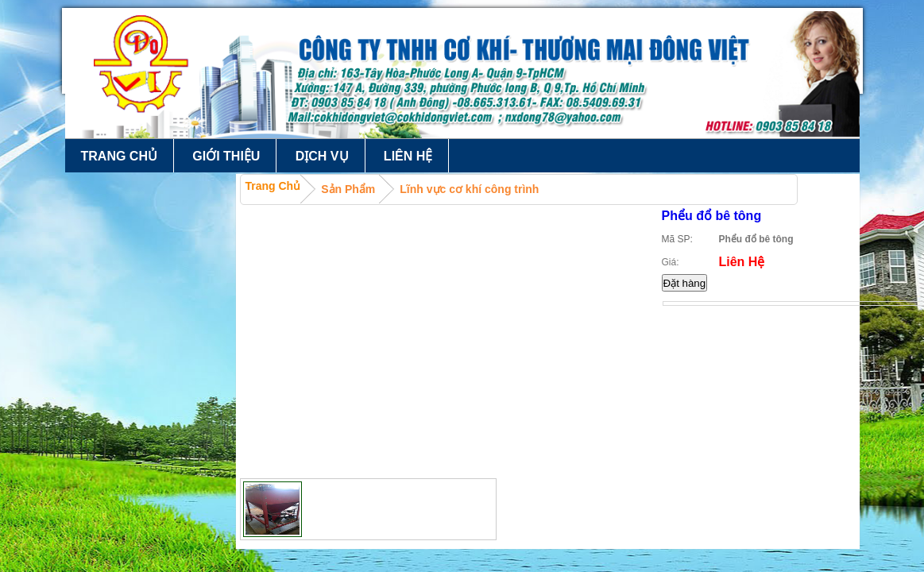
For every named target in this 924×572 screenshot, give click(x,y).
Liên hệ (408, 156)
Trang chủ (119, 156)
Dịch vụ (322, 156)
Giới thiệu (226, 156)
